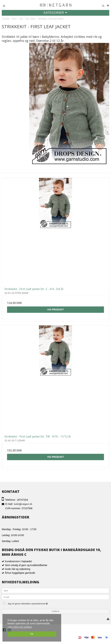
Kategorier (56, 13)
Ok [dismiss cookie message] (32, 634)
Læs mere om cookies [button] (20, 627)
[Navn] (56, 590)
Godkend (56, 611)
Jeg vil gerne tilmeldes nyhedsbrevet (35, 603)
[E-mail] (56, 597)
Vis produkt (56, 310)
